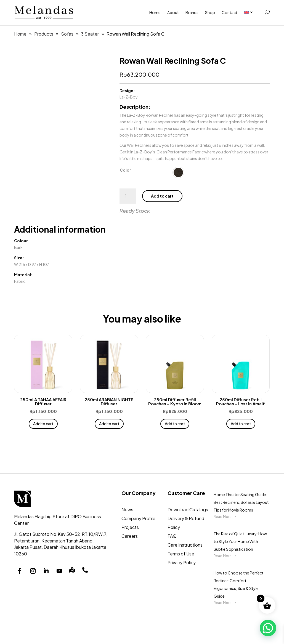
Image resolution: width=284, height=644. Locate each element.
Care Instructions (185, 545)
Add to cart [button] (43, 424)
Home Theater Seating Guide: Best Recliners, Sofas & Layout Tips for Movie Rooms (241, 502)
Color (125, 170)
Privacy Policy (182, 562)
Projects (130, 527)
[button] (268, 628)
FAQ (172, 536)
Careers (130, 536)
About (173, 12)
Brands (192, 12)
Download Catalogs (188, 509)
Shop (210, 12)
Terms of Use (181, 554)
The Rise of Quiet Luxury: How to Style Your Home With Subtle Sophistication (240, 541)
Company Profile (138, 518)
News (127, 509)
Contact (229, 12)
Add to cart (162, 196)
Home (155, 12)
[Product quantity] (128, 196)
